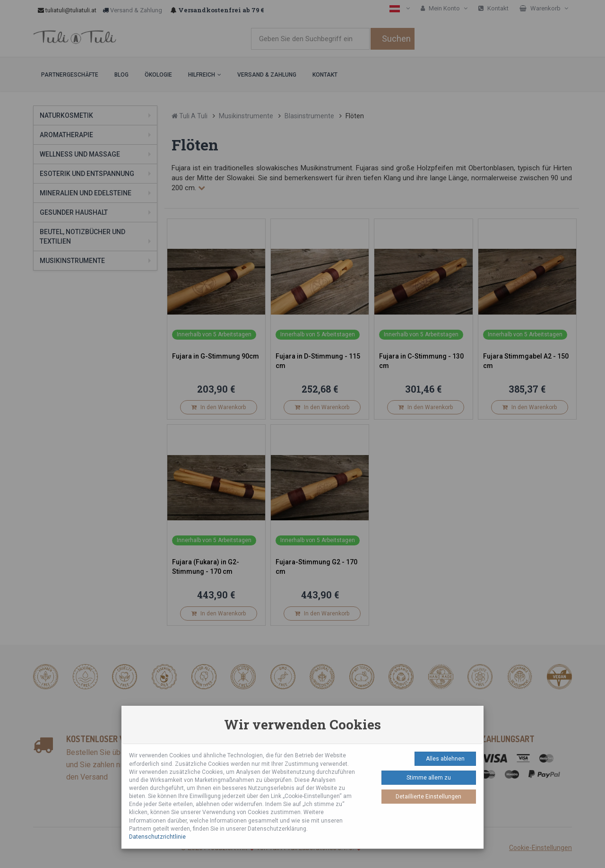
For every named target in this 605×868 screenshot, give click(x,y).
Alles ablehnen (445, 759)
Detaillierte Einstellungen (428, 797)
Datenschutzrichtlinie (157, 837)
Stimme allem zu (429, 778)
